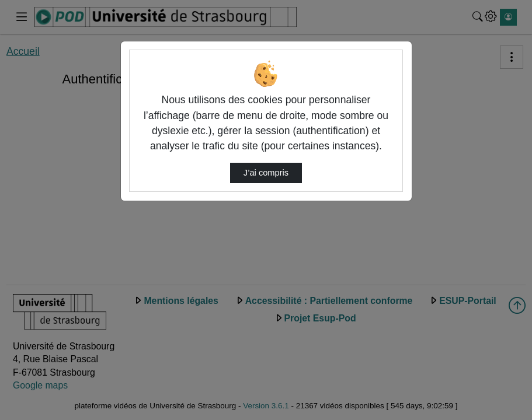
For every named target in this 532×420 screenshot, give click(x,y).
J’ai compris (266, 173)
